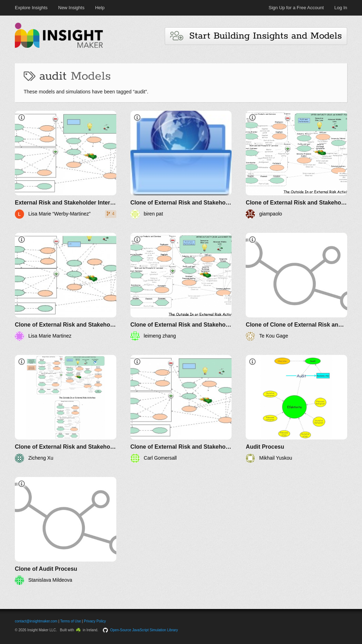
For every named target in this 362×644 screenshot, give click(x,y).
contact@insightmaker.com (36, 621)
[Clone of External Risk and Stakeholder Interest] (181, 165)
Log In (341, 8)
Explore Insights (31, 8)
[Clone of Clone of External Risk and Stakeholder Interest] (296, 287)
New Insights (71, 8)
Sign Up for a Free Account (296, 8)
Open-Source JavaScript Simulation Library (144, 630)
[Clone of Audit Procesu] (66, 531)
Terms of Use (71, 621)
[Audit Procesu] (296, 409)
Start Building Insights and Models (256, 36)
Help (100, 8)
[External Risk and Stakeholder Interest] (66, 165)
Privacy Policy (95, 621)
